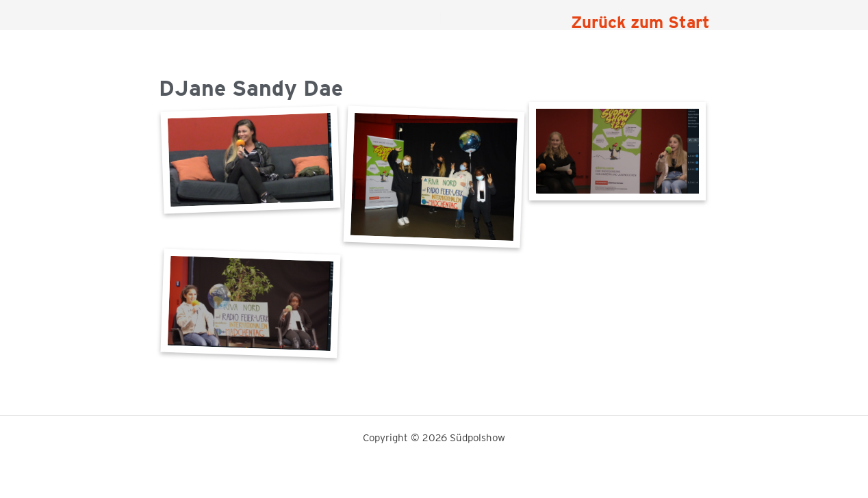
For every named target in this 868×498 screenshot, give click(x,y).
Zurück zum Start (640, 22)
